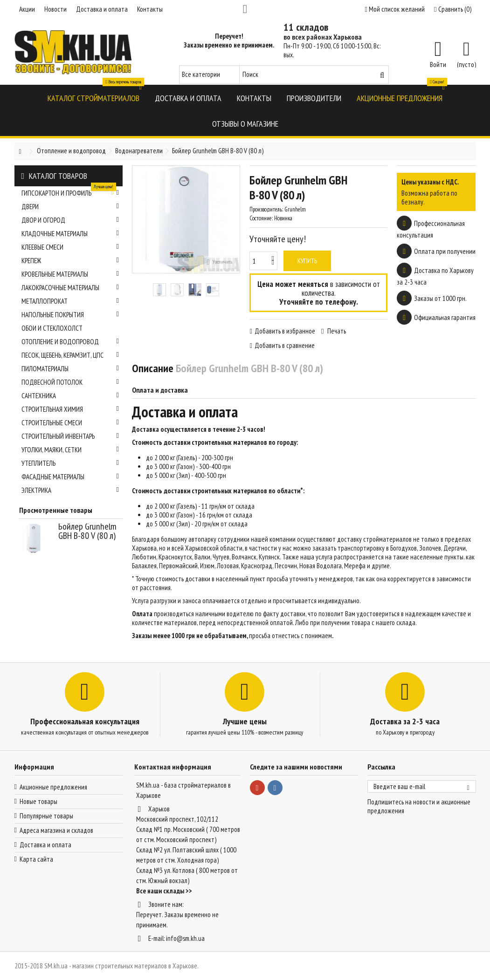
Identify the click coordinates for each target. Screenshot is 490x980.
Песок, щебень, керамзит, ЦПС (70, 355)
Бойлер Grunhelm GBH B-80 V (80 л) (87, 531)
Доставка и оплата (102, 9)
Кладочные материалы (70, 234)
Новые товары (38, 801)
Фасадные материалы (70, 477)
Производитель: (266, 209)
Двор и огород (70, 220)
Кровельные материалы (70, 274)
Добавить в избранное (285, 331)
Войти (438, 64)
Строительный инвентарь (70, 436)
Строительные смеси (70, 423)
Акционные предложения (53, 787)
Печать (336, 331)
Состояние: (261, 218)
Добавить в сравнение (285, 345)
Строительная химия (70, 409)
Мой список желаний (395, 9)
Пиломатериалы (70, 369)
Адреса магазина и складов (56, 830)
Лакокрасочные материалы (70, 288)
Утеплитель (70, 463)
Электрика (70, 490)
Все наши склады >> (164, 891)
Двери (70, 207)
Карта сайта (36, 859)
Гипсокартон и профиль (70, 192)
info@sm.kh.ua (185, 938)
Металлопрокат (70, 301)
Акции (27, 9)
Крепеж (70, 261)
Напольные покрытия (70, 315)
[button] (93, 98)
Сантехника (70, 396)
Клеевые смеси (70, 247)
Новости (55, 9)
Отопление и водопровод (70, 342)
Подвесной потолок (70, 382)
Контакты (150, 9)
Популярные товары (46, 816)
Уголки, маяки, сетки (70, 450)
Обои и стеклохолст (52, 328)
